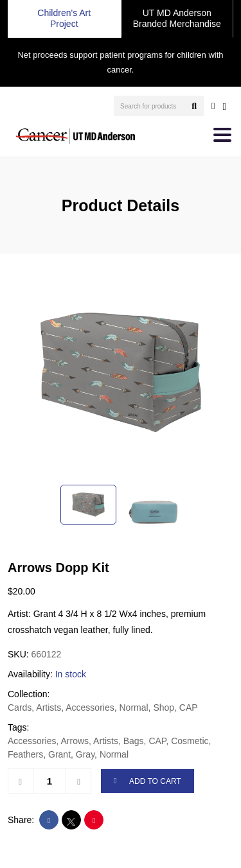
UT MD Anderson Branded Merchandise (177, 18)
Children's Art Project (64, 18)
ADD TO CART (147, 782)
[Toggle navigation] (222, 135)
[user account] (213, 106)
